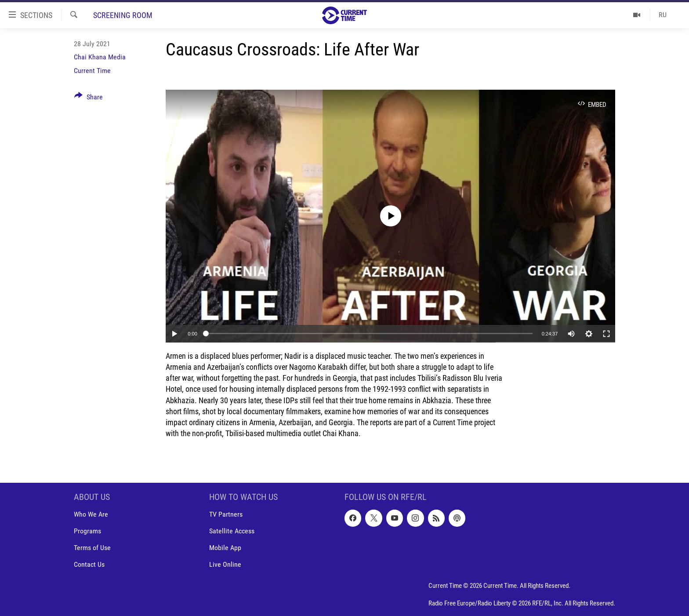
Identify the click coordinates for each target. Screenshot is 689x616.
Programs (87, 531)
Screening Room (123, 15)
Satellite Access (232, 531)
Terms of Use (92, 548)
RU (663, 15)
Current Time (92, 71)
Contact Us (89, 565)
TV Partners (226, 515)
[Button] (89, 98)
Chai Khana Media (100, 57)
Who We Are (91, 515)
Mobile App (225, 548)
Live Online (225, 565)
